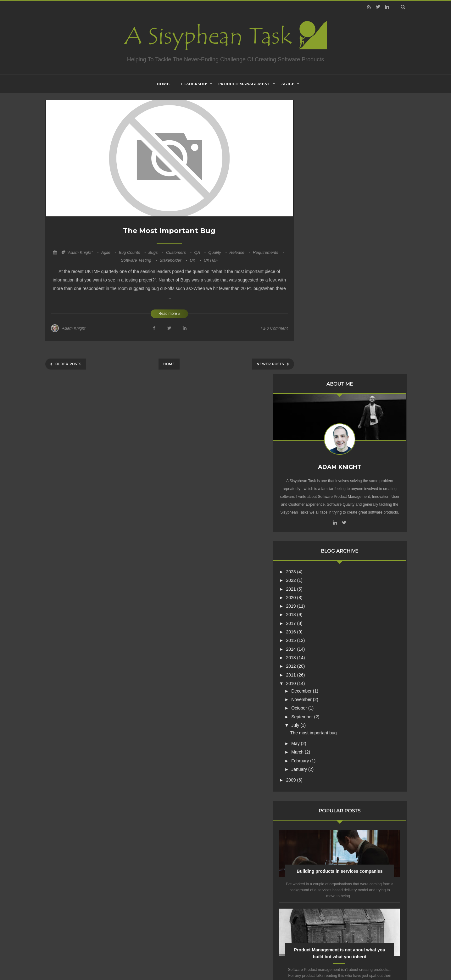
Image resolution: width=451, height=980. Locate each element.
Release (240, 252)
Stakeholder (174, 260)
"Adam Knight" (83, 252)
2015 (321, 371)
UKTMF (211, 260)
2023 (321, 303)
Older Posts (68, 364)
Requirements (268, 252)
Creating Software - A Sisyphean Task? (216, 959)
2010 (321, 415)
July (325, 456)
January (329, 500)
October (329, 439)
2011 (321, 406)
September (331, 448)
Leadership (194, 84)
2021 (321, 320)
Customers (179, 252)
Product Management (244, 84)
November (331, 431)
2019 (321, 337)
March (327, 483)
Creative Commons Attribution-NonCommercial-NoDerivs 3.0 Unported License (346, 865)
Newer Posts (271, 364)
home (163, 84)
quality (218, 252)
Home (169, 364)
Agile (288, 84)
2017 (321, 354)
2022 (321, 311)
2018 (321, 346)
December (331, 422)
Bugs (156, 252)
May (325, 475)
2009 (321, 511)
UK (196, 260)
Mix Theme (309, 959)
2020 (321, 329)
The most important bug (169, 231)
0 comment (275, 328)
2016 (321, 363)
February (330, 492)
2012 (321, 397)
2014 (321, 380)
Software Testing (139, 260)
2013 (321, 389)
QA (200, 252)
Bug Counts (133, 252)
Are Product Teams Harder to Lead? (354, 774)
